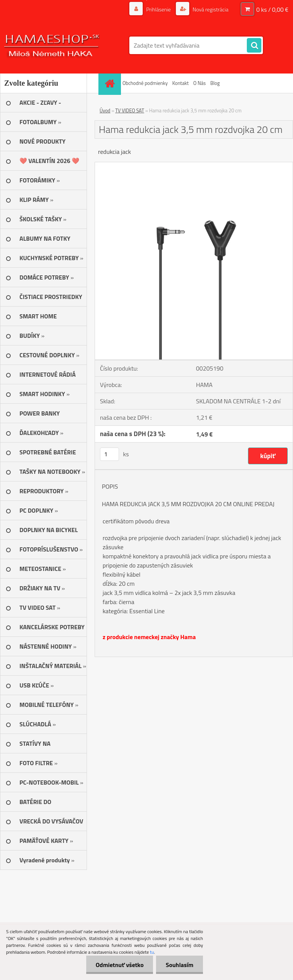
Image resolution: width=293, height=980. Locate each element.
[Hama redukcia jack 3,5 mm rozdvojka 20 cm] (194, 165)
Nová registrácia (210, 9)
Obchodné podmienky (145, 83)
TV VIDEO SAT (130, 110)
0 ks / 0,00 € (272, 10)
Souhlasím (180, 965)
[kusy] (109, 454)
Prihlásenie (159, 9)
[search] (254, 46)
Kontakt (181, 83)
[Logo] (52, 45)
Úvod (105, 110)
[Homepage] (111, 83)
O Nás (199, 83)
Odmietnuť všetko (120, 965)
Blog (215, 83)
